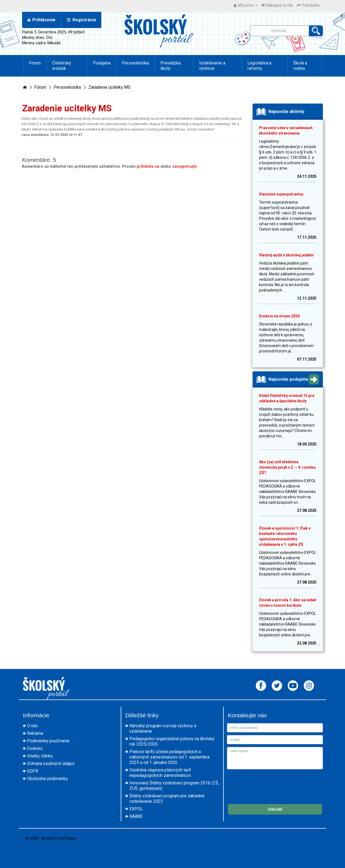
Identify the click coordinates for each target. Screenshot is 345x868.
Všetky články (40, 756)
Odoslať (275, 809)
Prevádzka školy (170, 66)
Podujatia (102, 63)
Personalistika (135, 63)
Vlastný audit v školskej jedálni (286, 255)
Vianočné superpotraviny (281, 194)
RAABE (136, 816)
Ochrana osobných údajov (51, 764)
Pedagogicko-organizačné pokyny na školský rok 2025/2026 (172, 741)
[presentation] (268, 783)
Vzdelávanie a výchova (212, 66)
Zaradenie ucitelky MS (109, 87)
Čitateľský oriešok (62, 66)
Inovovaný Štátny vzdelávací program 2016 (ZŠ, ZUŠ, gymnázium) (174, 786)
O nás (32, 726)
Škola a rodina (300, 66)
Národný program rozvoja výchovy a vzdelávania (163, 728)
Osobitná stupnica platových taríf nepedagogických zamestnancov (160, 773)
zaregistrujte (184, 166)
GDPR (33, 771)
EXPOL (136, 809)
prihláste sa (148, 166)
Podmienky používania (48, 741)
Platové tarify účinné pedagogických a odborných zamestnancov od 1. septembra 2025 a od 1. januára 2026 (169, 757)
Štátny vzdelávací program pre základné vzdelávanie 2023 (167, 799)
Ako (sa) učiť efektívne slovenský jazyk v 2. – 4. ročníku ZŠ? (287, 467)
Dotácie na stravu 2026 (279, 316)
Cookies (35, 748)
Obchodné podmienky (47, 779)
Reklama (35, 733)
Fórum (35, 63)
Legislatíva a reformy (259, 66)
